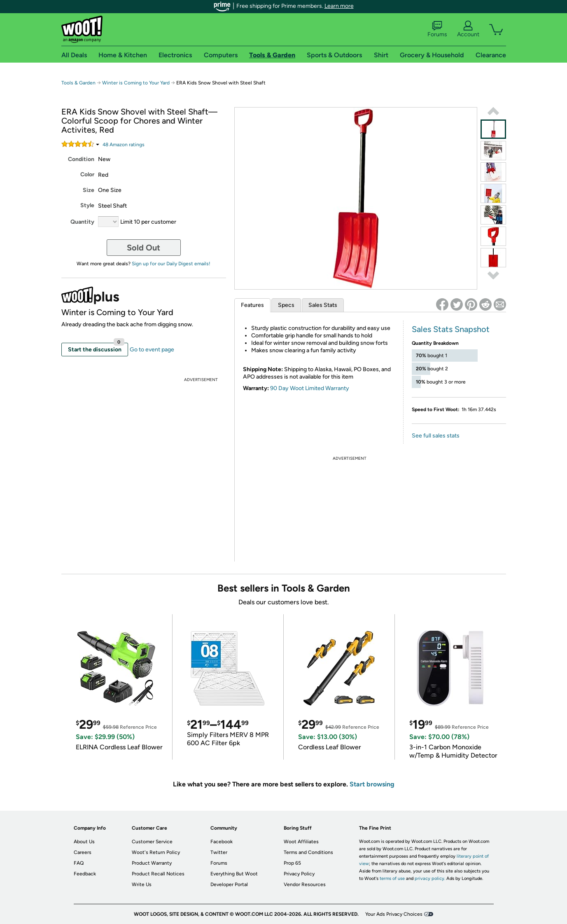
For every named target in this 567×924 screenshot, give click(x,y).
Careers (83, 852)
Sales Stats (323, 305)
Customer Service (152, 842)
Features (252, 305)
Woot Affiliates (301, 842)
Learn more (339, 6)
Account (468, 29)
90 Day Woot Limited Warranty (310, 388)
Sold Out (143, 248)
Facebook (222, 842)
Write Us (142, 884)
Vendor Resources (305, 884)
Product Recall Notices (158, 874)
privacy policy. (430, 878)
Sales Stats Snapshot (451, 329)
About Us (84, 842)
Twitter (219, 852)
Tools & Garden (78, 83)
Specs (286, 305)
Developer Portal (229, 884)
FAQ (79, 863)
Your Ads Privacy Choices (394, 914)
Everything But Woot (234, 874)
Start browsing (372, 784)
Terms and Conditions (308, 852)
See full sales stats (436, 436)
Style (87, 205)
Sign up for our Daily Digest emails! (171, 264)
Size (89, 190)
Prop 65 (292, 863)
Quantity (82, 222)
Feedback (85, 874)
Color (87, 174)
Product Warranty (152, 863)
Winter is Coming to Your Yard (136, 83)
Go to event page (152, 350)
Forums (437, 29)
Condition (81, 159)
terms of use (392, 878)
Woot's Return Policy (156, 852)
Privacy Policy (299, 874)
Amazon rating (124, 145)
